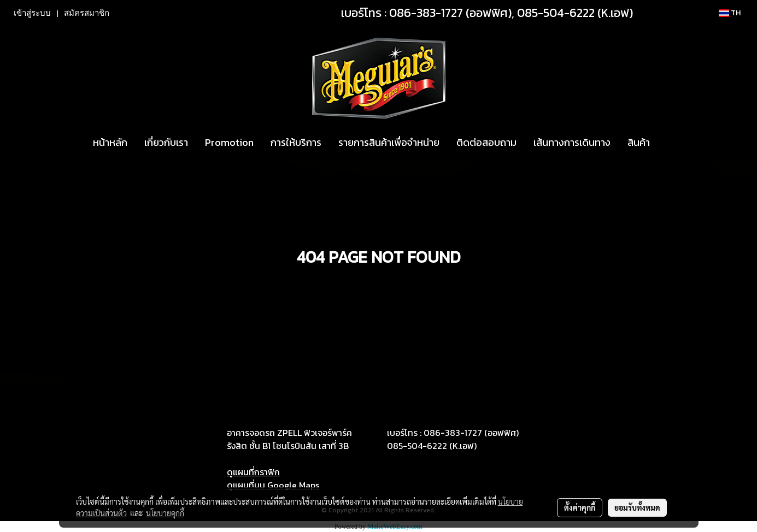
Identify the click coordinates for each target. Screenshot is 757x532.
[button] (668, 143)
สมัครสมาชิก (87, 13)
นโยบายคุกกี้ (165, 513)
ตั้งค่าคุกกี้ (580, 507)
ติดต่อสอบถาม (486, 142)
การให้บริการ (296, 142)
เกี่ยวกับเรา (166, 142)
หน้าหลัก (110, 142)
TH (730, 13)
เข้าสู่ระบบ (32, 13)
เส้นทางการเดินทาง (572, 142)
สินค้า (639, 142)
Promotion (229, 142)
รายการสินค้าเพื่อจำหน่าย (389, 142)
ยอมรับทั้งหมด (637, 507)
